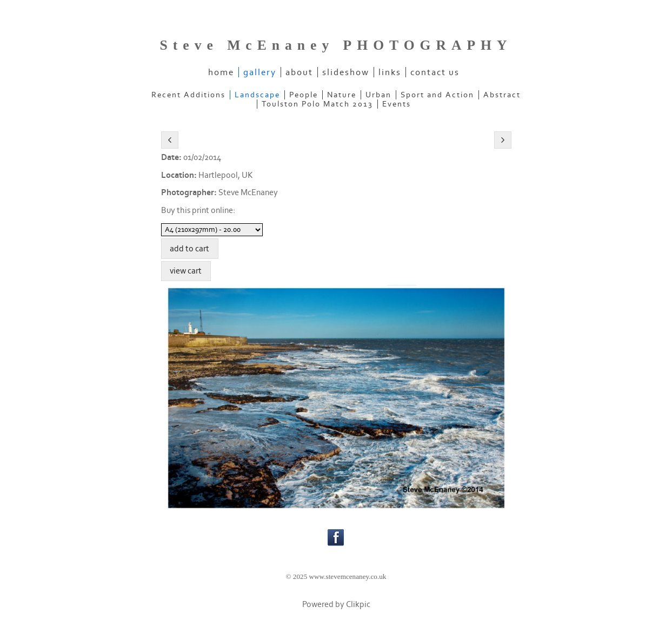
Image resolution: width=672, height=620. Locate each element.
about (299, 72)
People (304, 95)
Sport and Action (437, 95)
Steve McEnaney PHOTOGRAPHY (336, 45)
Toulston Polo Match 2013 (317, 104)
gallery (260, 72)
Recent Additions (188, 95)
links (390, 72)
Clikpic (358, 605)
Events (397, 104)
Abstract (502, 95)
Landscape (257, 95)
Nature (342, 95)
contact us (435, 72)
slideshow (346, 72)
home (221, 72)
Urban (378, 95)
